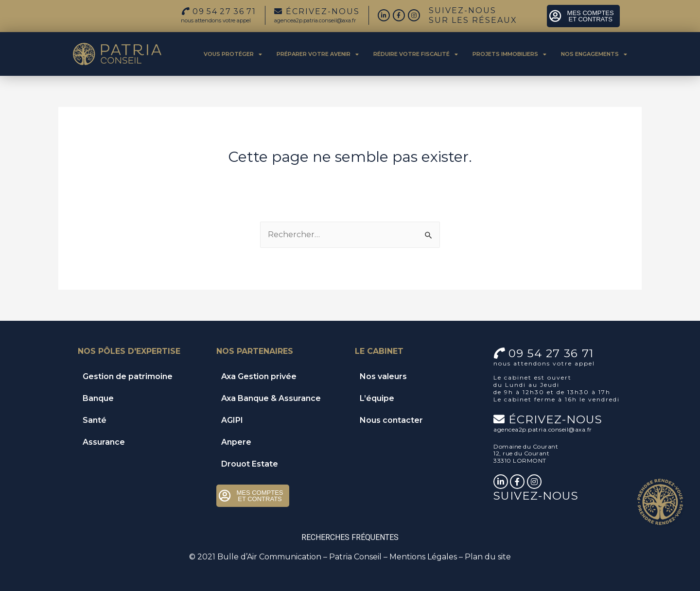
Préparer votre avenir (318, 54)
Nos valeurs (383, 376)
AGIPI (232, 420)
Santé (95, 420)
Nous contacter (391, 420)
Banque (98, 398)
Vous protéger (233, 54)
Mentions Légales (423, 557)
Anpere (236, 442)
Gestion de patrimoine (128, 376)
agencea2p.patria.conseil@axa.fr (315, 20)
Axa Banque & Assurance (271, 398)
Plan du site (488, 557)
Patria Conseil (355, 557)
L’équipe (377, 398)
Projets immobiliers (509, 54)
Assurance (104, 442)
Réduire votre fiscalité (416, 54)
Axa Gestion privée (259, 376)
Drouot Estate (250, 464)
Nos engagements (594, 54)
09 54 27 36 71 (551, 353)
